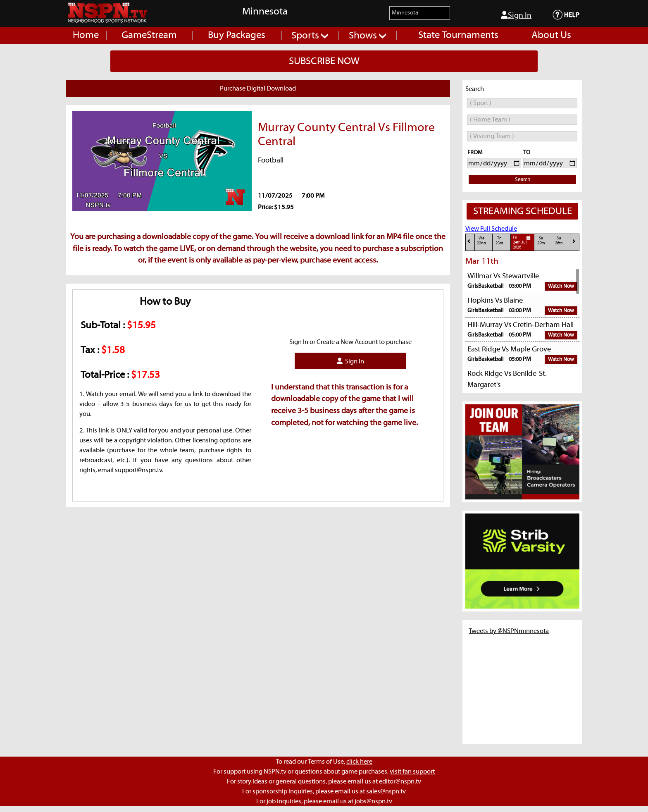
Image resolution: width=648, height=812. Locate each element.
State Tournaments (458, 35)
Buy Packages (237, 35)
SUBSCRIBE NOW (324, 61)
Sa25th (541, 241)
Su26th (559, 241)
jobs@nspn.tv (373, 801)
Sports (310, 36)
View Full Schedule (491, 229)
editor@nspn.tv (400, 781)
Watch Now (561, 286)
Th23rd (499, 241)
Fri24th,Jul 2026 (523, 242)
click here (359, 762)
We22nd (481, 241)
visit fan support (412, 771)
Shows (367, 36)
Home (86, 35)
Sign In (516, 15)
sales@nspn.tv (386, 791)
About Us (551, 35)
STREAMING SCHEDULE (523, 211)
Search (523, 180)
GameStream (149, 35)
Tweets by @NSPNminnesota (509, 631)
